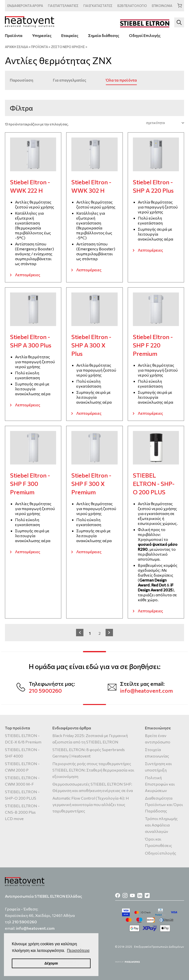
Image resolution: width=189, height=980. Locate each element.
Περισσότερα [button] (78, 951)
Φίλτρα (21, 108)
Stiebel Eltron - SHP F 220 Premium (153, 345)
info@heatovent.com (146, 691)
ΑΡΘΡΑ (25, 6)
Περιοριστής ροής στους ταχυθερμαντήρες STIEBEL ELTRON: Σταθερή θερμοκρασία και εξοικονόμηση (93, 770)
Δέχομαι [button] (51, 963)
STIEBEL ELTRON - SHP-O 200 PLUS (154, 484)
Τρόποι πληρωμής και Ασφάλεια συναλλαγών (161, 825)
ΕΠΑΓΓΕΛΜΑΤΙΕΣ (63, 6)
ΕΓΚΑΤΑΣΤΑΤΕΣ (98, 6)
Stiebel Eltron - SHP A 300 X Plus (91, 345)
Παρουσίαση (22, 80)
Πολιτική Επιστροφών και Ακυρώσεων (160, 784)
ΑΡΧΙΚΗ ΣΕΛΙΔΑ (16, 47)
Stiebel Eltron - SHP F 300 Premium (30, 484)
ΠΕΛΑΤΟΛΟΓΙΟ (132, 6)
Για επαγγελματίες (70, 80)
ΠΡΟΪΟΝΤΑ (39, 47)
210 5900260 (45, 691)
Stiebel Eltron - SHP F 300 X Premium (91, 484)
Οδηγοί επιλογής (161, 853)
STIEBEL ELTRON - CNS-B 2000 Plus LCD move (22, 812)
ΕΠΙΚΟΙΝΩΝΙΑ (162, 6)
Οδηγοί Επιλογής (145, 35)
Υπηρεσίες (42, 35)
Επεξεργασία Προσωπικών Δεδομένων (159, 947)
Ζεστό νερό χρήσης (68, 47)
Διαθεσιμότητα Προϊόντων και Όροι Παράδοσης (164, 804)
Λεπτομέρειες (28, 275)
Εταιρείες (70, 35)
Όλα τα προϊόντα (121, 80)
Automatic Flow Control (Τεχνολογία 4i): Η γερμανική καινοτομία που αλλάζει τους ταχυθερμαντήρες (91, 804)
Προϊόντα (14, 35)
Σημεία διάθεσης (104, 35)
